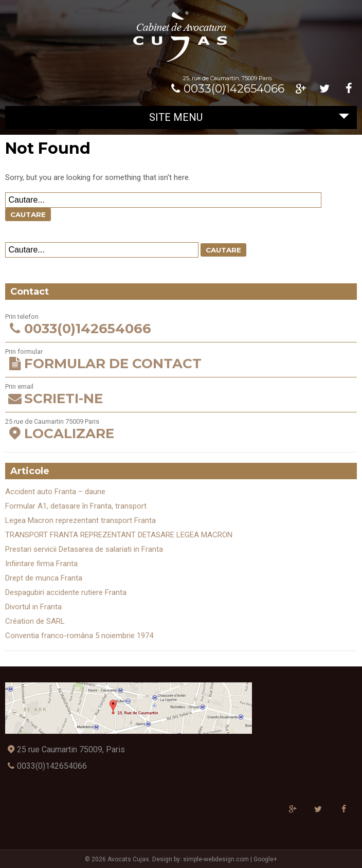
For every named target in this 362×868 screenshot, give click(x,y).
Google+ (265, 859)
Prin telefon (181, 325)
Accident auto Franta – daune (55, 492)
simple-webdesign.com (216, 859)
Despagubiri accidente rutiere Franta (66, 592)
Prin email (181, 395)
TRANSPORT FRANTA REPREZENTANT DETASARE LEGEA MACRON (119, 535)
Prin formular (181, 360)
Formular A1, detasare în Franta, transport (76, 506)
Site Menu (249, 117)
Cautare (28, 214)
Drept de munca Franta (44, 578)
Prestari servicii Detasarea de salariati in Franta (84, 549)
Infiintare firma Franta (41, 564)
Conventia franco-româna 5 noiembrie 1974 (79, 636)
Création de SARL (35, 621)
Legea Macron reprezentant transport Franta (80, 520)
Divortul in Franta (33, 607)
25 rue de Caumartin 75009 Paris (181, 430)
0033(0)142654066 (226, 89)
